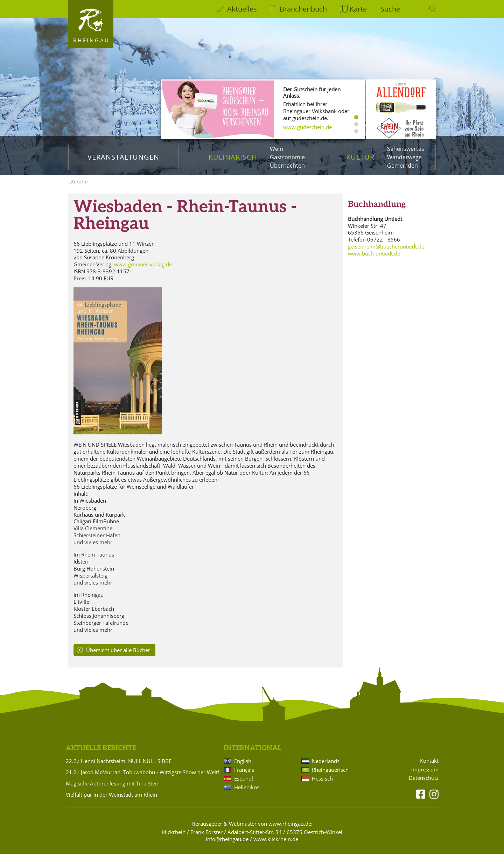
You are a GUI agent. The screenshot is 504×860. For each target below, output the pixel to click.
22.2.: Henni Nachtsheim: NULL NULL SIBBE (119, 767)
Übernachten (287, 166)
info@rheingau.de (227, 845)
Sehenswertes (406, 149)
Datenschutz (424, 784)
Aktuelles (242, 9)
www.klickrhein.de (276, 845)
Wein (276, 149)
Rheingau (92, 40)
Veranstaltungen (123, 157)
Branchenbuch (303, 9)
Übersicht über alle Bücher (118, 656)
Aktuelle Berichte (101, 754)
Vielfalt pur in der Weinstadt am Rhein (111, 800)
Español (244, 784)
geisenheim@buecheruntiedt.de (386, 252)
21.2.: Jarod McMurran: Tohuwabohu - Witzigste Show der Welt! (142, 778)
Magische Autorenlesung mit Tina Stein (113, 789)
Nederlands (326, 767)
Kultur (360, 157)
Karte (358, 9)
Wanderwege (404, 157)
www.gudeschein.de (307, 127)
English (243, 767)
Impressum (425, 775)
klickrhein (174, 838)
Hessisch (322, 784)
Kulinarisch (233, 157)
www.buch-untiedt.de (374, 259)
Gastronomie (287, 157)
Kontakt (429, 766)
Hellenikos (247, 793)
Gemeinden (402, 166)
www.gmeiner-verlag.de (143, 270)
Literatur (78, 187)
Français (244, 776)
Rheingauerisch (330, 776)
